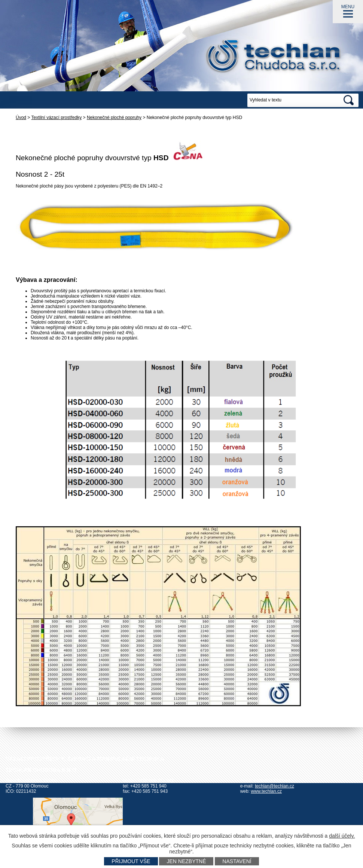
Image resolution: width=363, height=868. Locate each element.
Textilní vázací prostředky (57, 118)
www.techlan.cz (266, 791)
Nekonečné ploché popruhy (114, 118)
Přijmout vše (131, 861)
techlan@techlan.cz (274, 786)
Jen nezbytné (186, 861)
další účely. (342, 836)
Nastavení (237, 861)
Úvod (21, 118)
